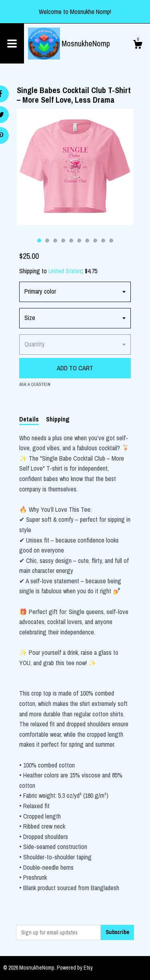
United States (65, 271)
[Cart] (138, 46)
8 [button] (95, 241)
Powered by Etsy (75, 968)
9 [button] (103, 241)
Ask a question (35, 384)
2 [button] (47, 241)
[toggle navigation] (12, 44)
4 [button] (63, 241)
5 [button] (71, 241)
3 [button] (55, 241)
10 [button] (111, 241)
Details (29, 419)
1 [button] (39, 241)
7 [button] (87, 241)
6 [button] (79, 241)
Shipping (58, 419)
